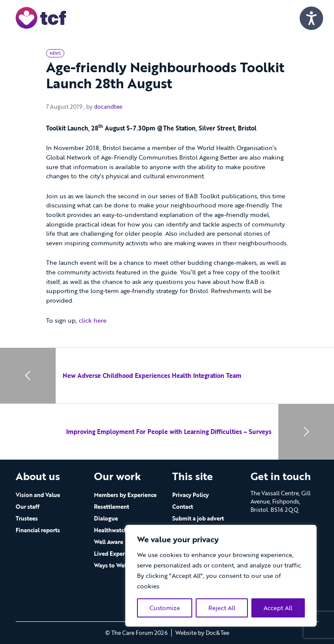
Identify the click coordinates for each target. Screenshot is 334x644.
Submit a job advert (198, 518)
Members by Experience (125, 495)
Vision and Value (38, 495)
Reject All (222, 608)
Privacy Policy (190, 495)
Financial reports (38, 530)
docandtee (108, 107)
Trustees (27, 518)
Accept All (278, 608)
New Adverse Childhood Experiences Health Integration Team (152, 375)
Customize (165, 608)
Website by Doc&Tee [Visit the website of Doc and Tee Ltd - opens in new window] (202, 633)
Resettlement (112, 507)
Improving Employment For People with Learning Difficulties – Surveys (169, 432)
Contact (183, 507)
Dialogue (106, 518)
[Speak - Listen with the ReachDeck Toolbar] (311, 18)
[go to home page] (41, 17)
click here (93, 320)
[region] (221, 576)
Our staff (28, 507)
